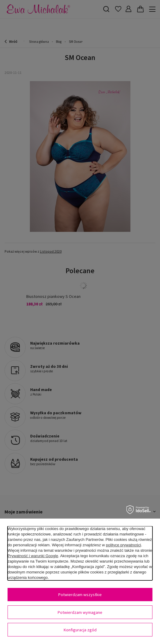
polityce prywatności (123, 545)
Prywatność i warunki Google (33, 556)
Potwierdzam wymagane (80, 612)
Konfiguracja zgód (80, 630)
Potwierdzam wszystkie (80, 595)
